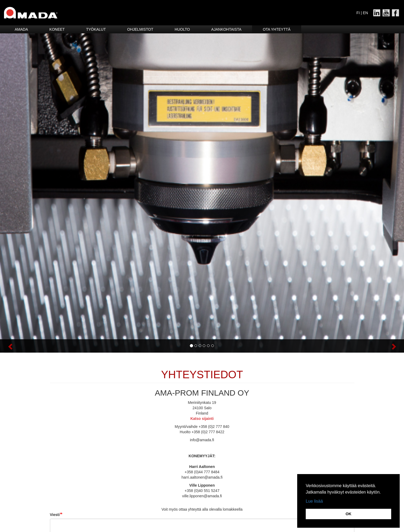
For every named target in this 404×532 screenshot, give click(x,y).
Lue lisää (314, 501)
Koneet (57, 29)
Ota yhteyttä (277, 29)
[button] (30, 346)
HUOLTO (182, 29)
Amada (21, 29)
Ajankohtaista (226, 29)
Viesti (55, 515)
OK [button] (348, 514)
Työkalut (96, 29)
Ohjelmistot (140, 29)
